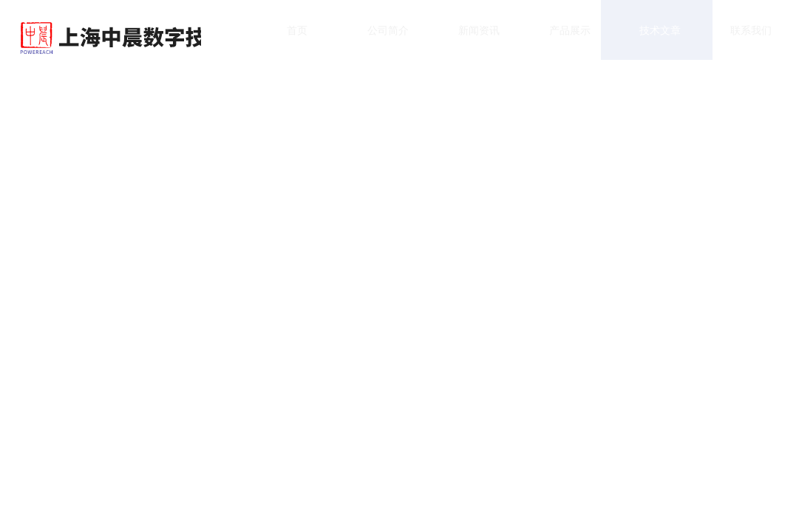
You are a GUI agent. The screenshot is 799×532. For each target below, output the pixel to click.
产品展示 (556, 37)
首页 (283, 37)
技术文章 (647, 37)
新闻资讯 (465, 37)
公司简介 (374, 37)
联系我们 (738, 37)
